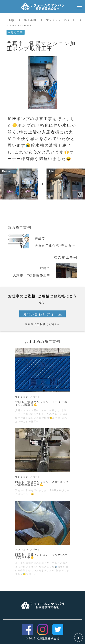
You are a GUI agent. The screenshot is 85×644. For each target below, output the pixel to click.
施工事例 (30, 20)
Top (12, 20)
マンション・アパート (61, 20)
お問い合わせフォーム (42, 314)
